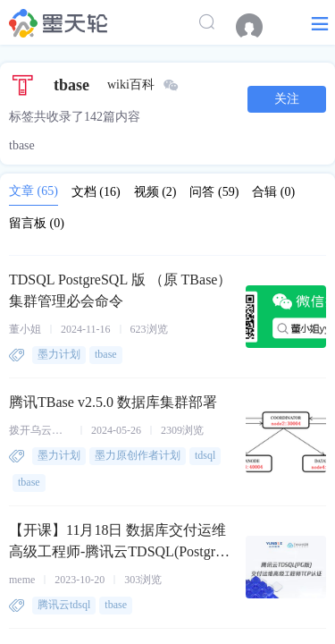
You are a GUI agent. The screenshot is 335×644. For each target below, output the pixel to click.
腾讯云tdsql (64, 605)
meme (22, 580)
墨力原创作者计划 (138, 455)
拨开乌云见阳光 (40, 430)
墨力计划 (59, 354)
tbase (106, 354)
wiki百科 (131, 85)
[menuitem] (258, 27)
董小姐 (25, 329)
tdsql (205, 455)
